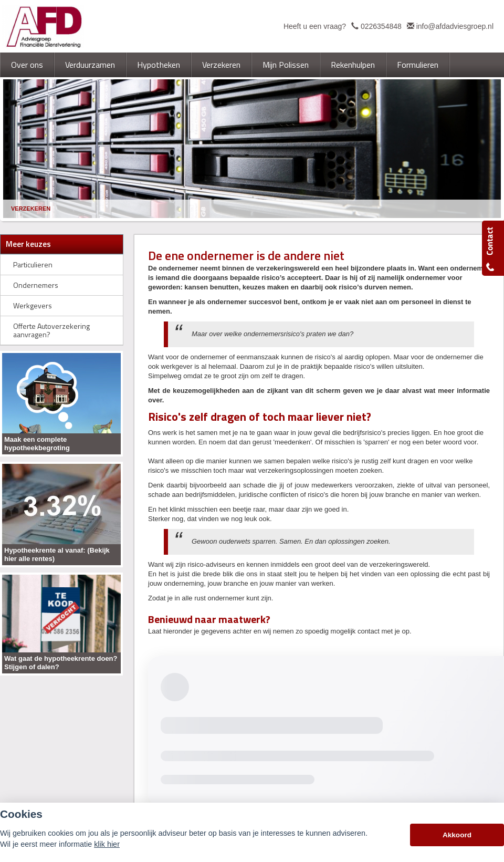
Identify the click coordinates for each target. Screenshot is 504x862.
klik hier (107, 844)
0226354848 (381, 26)
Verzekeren (31, 209)
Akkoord (457, 835)
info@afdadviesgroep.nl (455, 26)
